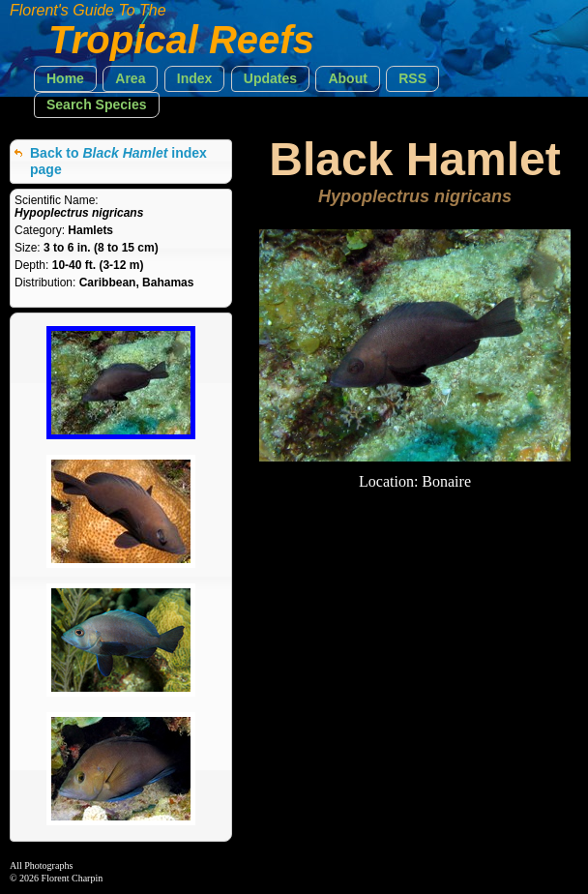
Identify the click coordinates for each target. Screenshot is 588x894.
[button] (65, 79)
